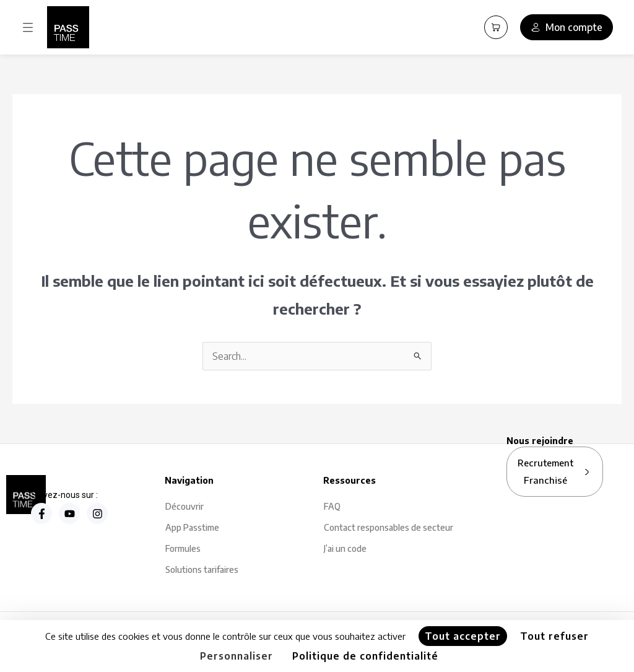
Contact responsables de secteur (389, 527)
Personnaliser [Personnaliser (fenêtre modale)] (237, 656)
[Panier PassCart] (496, 27)
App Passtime (192, 527)
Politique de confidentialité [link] (365, 656)
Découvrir (185, 506)
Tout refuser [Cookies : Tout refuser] (554, 636)
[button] (28, 28)
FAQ (332, 506)
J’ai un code (345, 548)
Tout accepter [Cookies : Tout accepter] (463, 636)
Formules (183, 548)
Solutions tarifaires (202, 569)
